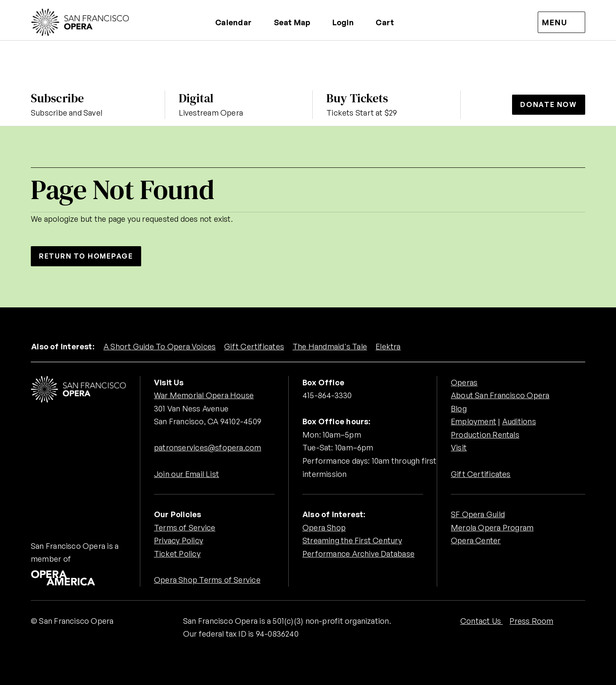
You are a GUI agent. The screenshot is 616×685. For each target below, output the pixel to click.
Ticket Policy (177, 554)
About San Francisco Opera (500, 395)
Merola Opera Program (492, 527)
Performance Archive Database (358, 554)
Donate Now (549, 104)
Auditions (520, 421)
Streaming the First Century (352, 540)
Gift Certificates (254, 346)
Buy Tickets (357, 98)
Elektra (388, 346)
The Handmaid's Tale (330, 346)
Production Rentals (485, 435)
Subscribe (57, 98)
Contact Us (481, 621)
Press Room (531, 621)
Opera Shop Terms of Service (207, 580)
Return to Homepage (86, 256)
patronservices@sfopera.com (208, 448)
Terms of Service (185, 527)
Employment (474, 421)
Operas (464, 382)
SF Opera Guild (478, 514)
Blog (459, 408)
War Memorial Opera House (204, 395)
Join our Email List (187, 474)
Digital (196, 98)
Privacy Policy (179, 540)
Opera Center (476, 540)
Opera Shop (324, 527)
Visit (459, 448)
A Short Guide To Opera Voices (160, 346)
